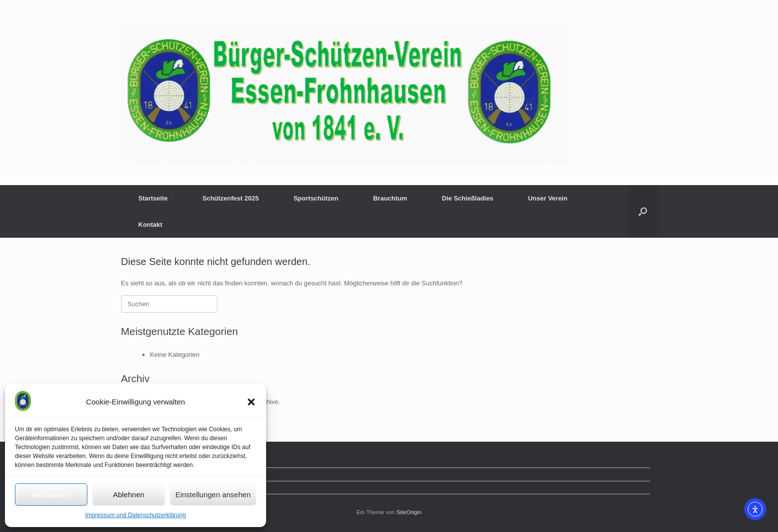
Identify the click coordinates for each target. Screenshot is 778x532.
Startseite (153, 198)
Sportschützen (316, 198)
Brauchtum (390, 198)
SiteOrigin (409, 512)
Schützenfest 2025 (231, 198)
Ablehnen (128, 495)
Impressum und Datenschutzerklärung (136, 515)
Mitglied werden (151, 474)
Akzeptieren (51, 495)
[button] (251, 402)
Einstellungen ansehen (213, 495)
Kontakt (150, 225)
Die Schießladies (467, 198)
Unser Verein (548, 198)
